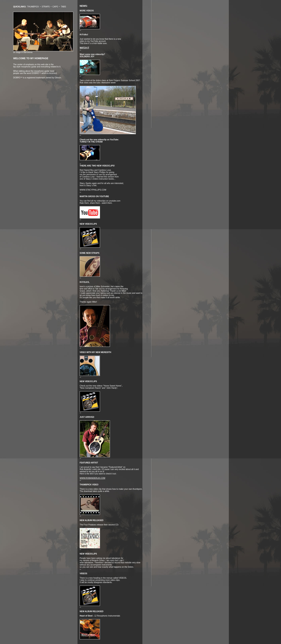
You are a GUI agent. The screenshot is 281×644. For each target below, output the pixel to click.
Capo (55, 7)
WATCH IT (84, 48)
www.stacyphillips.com (93, 190)
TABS (63, 7)
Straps (46, 7)
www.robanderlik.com (92, 478)
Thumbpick (33, 7)
